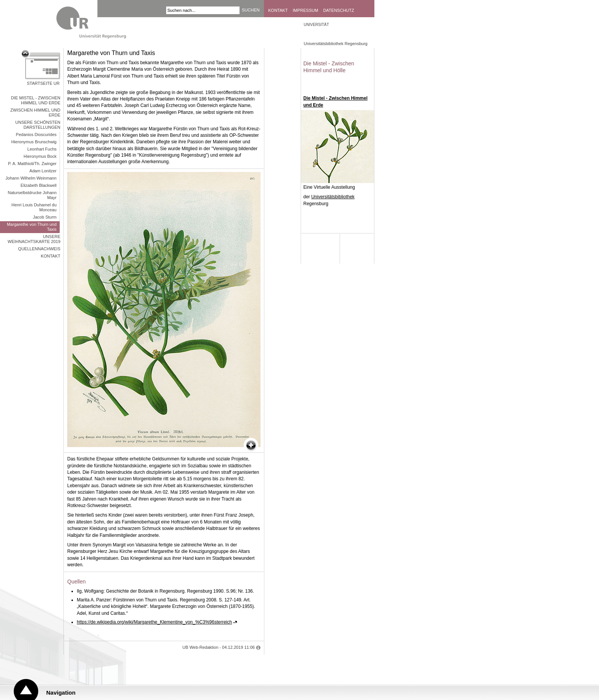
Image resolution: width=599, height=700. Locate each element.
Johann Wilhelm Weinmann (31, 178)
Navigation (61, 693)
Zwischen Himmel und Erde (35, 113)
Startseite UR (43, 83)
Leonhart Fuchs (42, 149)
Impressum (305, 10)
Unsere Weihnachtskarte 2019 (34, 239)
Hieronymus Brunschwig (34, 142)
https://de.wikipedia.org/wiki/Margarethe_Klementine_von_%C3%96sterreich (154, 622)
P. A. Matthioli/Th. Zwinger (32, 164)
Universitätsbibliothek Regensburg (336, 44)
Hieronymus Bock (40, 156)
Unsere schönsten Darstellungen (38, 125)
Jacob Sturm (45, 217)
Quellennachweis (39, 249)
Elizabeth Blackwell (39, 185)
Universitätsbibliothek (333, 197)
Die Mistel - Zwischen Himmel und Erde (36, 100)
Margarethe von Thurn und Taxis (32, 227)
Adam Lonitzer (43, 171)
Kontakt (278, 10)
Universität (316, 25)
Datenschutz (339, 10)
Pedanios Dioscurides (36, 134)
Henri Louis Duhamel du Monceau (34, 207)
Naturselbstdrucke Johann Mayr (32, 195)
